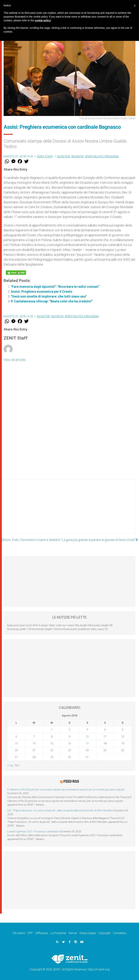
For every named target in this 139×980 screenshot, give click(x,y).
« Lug (10, 765)
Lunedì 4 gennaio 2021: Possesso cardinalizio (33, 831)
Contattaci (120, 933)
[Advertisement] (69, 510)
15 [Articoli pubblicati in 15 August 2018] (52, 743)
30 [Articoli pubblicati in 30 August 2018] (69, 757)
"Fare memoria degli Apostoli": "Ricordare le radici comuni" (55, 287)
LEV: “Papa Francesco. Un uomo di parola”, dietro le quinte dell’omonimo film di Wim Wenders (60, 811)
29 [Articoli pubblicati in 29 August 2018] (52, 757)
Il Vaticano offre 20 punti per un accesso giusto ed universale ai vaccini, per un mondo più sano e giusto (66, 790)
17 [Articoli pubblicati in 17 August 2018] (87, 743)
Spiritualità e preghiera (102, 156)
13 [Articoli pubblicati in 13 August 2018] (16, 743)
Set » (17, 765)
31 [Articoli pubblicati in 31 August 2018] (87, 757)
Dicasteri (64, 156)
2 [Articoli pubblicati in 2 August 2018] (69, 730)
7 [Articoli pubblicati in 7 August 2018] (34, 737)
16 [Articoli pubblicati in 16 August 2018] (69, 743)
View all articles (15, 360)
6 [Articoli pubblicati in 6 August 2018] (16, 737)
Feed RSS (71, 781)
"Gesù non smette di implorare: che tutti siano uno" (49, 296)
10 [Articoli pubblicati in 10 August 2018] (87, 737)
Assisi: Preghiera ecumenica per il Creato (42, 291)
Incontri (78, 156)
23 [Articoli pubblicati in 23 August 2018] (69, 750)
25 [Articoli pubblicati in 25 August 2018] (105, 750)
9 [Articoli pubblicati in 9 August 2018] (69, 737)
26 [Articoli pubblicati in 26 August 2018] (123, 750)
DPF (30, 933)
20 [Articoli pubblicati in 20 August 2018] (16, 750)
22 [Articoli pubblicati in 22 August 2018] (52, 750)
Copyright (105, 933)
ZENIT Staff (45, 156)
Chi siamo (19, 933)
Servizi (73, 933)
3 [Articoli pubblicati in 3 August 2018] (87, 730)
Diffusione (42, 933)
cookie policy (43, 20)
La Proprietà (58, 933)
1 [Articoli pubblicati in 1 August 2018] (52, 730)
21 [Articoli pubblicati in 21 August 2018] (34, 750)
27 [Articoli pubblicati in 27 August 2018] (16, 757)
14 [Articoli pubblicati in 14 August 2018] (34, 743)
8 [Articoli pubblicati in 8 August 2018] (52, 737)
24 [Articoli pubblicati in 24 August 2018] (87, 750)
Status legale (88, 933)
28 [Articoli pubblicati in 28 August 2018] (34, 757)
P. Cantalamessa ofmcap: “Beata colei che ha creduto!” (52, 301)
